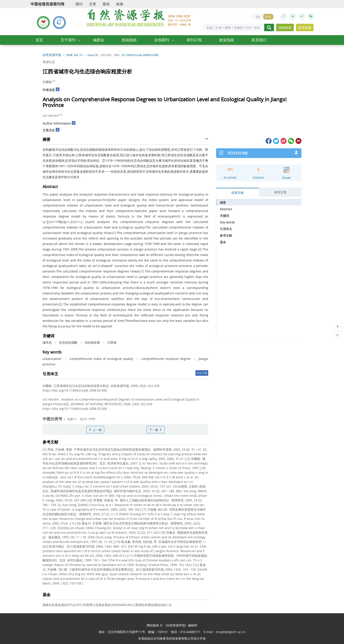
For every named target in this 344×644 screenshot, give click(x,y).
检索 (120, 4)
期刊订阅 (194, 40)
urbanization (52, 359)
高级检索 (285, 27)
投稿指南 (129, 40)
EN (258, 17)
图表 (106, 4)
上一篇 (95, 430)
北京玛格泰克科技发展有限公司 (172, 638)
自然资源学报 (52, 55)
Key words (227, 222)
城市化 (47, 342)
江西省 (112, 342)
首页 (39, 40)
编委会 (99, 40)
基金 (223, 242)
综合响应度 (92, 342)
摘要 (223, 202)
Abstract (226, 209)
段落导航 (238, 193)
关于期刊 (68, 40)
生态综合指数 (68, 342)
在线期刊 (162, 40)
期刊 (79, 4)
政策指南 (227, 40)
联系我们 (259, 40)
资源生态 (49, 62)
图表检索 (305, 27)
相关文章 (280, 192)
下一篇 (156, 430)
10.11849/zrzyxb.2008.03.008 (140, 55)
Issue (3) (93, 55)
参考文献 (226, 235)
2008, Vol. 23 (74, 55)
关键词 (224, 216)
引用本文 (226, 229)
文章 (93, 4)
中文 (268, 17)
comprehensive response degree (166, 359)
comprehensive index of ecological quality (101, 359)
